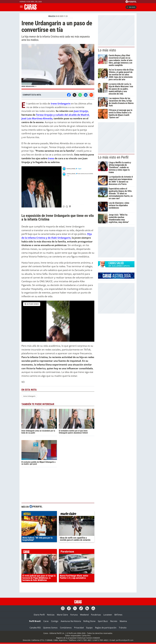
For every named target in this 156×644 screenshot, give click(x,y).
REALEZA (52, 16)
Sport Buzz (103, 621)
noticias (39, 514)
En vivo (131, 7)
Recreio (114, 621)
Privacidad (79, 628)
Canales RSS (35, 628)
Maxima (123, 621)
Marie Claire (62, 615)
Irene (51, 158)
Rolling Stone (89, 621)
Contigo (55, 621)
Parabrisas (96, 615)
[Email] (91, 95)
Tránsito (123, 628)
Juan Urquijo (81, 111)
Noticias (51, 615)
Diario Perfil (39, 615)
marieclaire (77, 514)
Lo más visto (107, 50)
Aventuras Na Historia (71, 621)
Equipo (89, 628)
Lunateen (108, 615)
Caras (46, 621)
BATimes (118, 615)
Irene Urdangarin (29, 396)
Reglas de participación (106, 628)
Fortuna (74, 615)
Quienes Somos (50, 628)
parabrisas (77, 552)
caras (39, 552)
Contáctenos (66, 628)
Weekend (84, 615)
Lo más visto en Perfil (113, 157)
